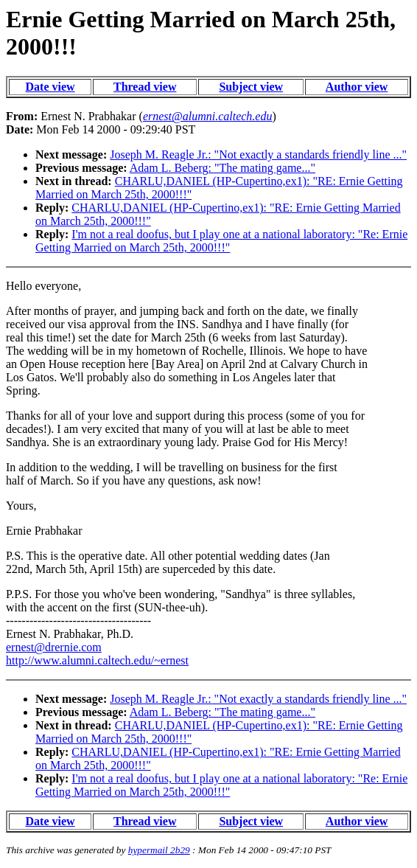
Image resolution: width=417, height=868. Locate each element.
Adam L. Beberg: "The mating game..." (222, 168)
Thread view (145, 87)
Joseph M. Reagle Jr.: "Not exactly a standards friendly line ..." (258, 154)
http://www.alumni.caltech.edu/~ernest (97, 660)
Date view (50, 87)
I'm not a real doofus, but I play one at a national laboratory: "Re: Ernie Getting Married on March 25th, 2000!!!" (221, 241)
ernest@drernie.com (54, 647)
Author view (357, 87)
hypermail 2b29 (159, 850)
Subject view (251, 87)
